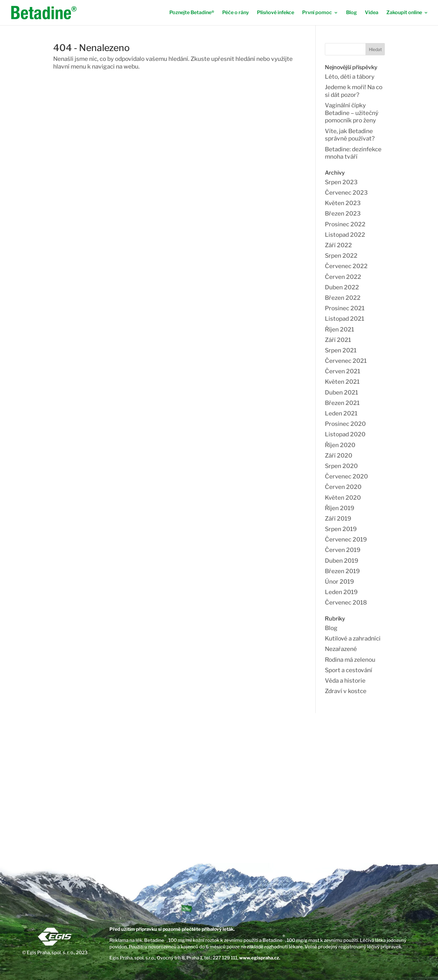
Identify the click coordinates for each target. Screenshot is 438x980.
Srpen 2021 (341, 350)
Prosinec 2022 (345, 224)
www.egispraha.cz (259, 958)
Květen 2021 (342, 382)
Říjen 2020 (340, 445)
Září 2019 (338, 519)
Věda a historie (345, 681)
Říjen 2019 (340, 508)
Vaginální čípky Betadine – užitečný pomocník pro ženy (352, 113)
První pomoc (317, 13)
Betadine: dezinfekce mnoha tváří (353, 153)
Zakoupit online (404, 13)
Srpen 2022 (341, 256)
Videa (372, 13)
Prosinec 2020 (345, 424)
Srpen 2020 (341, 466)
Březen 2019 (342, 571)
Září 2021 (338, 340)
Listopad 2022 (345, 235)
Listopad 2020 (345, 434)
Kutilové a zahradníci (353, 639)
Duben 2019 (342, 561)
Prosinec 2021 (345, 308)
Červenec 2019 (346, 540)
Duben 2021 (341, 393)
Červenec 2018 (346, 603)
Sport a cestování (349, 670)
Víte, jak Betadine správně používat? (350, 135)
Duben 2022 (342, 287)
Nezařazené (341, 649)
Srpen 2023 (341, 182)
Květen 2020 (343, 498)
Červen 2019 (343, 550)
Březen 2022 (343, 298)
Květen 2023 (343, 203)
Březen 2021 (342, 403)
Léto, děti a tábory (350, 77)
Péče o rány (236, 13)
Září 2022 (338, 245)
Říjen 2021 (339, 329)
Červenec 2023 (346, 193)
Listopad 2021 (345, 319)
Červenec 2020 (346, 476)
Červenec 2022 (346, 266)
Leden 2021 (341, 413)
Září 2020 (339, 456)
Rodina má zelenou (350, 660)
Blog (351, 13)
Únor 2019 (339, 582)
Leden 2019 (341, 592)
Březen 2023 (343, 214)
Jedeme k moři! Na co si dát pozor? (354, 91)
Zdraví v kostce (346, 691)
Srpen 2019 (341, 529)
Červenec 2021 (346, 361)
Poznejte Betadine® (192, 13)
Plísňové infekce (276, 13)
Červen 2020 (343, 487)
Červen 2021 (343, 371)
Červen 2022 (343, 277)
